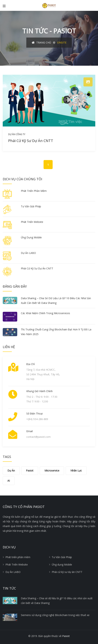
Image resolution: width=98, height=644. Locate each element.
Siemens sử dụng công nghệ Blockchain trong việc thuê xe (55, 615)
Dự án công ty (17, 134)
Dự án (11, 471)
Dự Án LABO (28, 253)
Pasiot (30, 471)
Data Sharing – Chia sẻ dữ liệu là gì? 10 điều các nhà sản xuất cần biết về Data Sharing (56, 301)
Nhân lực (76, 471)
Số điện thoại (34, 413)
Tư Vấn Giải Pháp (31, 206)
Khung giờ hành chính (39, 391)
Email (29, 431)
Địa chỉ (31, 364)
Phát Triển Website (32, 222)
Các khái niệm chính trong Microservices (45, 313)
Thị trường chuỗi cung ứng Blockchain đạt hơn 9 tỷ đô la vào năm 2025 (56, 332)
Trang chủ (41, 42)
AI (9, 481)
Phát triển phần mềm (34, 191)
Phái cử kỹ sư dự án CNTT (31, 141)
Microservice (52, 471)
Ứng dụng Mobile (31, 237)
